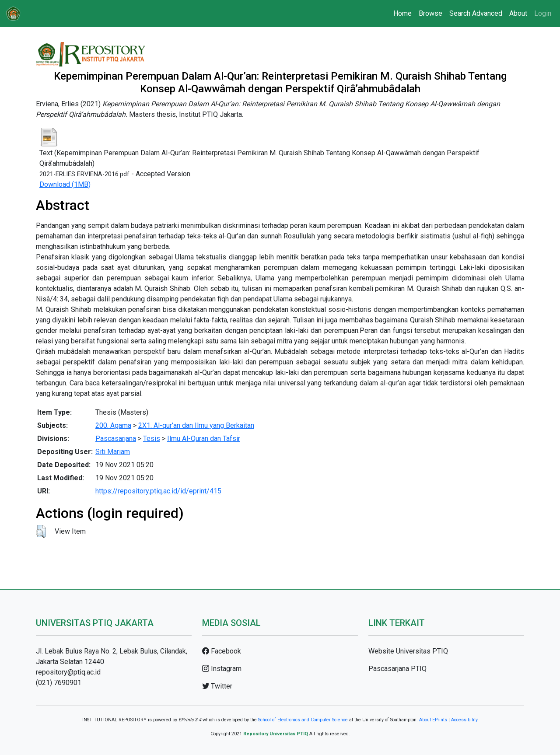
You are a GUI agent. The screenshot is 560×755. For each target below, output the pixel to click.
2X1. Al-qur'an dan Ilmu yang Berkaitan (196, 425)
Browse (430, 13)
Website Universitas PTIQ (408, 651)
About (518, 13)
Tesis (152, 439)
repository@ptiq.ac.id (68, 672)
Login (543, 13)
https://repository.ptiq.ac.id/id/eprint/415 (158, 491)
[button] (41, 531)
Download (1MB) (65, 184)
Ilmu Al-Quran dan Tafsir (204, 439)
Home (402, 13)
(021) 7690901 (59, 683)
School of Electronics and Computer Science (303, 720)
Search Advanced (476, 13)
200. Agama (113, 425)
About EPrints (433, 720)
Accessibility (464, 720)
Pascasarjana (116, 439)
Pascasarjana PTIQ (397, 669)
